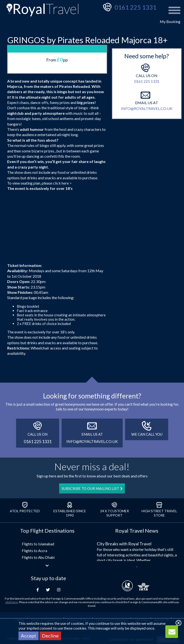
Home (20, 586)
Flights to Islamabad (38, 511)
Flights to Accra (34, 517)
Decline (50, 636)
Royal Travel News (137, 497)
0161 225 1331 (135, 7)
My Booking (170, 21)
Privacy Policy (79, 586)
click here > (62, 149)
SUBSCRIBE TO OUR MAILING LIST (92, 455)
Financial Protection (112, 586)
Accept (29, 636)
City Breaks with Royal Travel (124, 510)
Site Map (141, 586)
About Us (161, 586)
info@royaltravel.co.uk (147, 142)
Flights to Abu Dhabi (38, 524)
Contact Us (92, 594)
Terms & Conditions (46, 586)
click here (11, 569)
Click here (168, 606)
